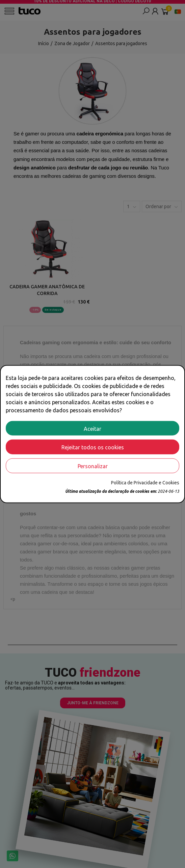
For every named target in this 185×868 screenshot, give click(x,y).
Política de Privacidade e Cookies (145, 483)
